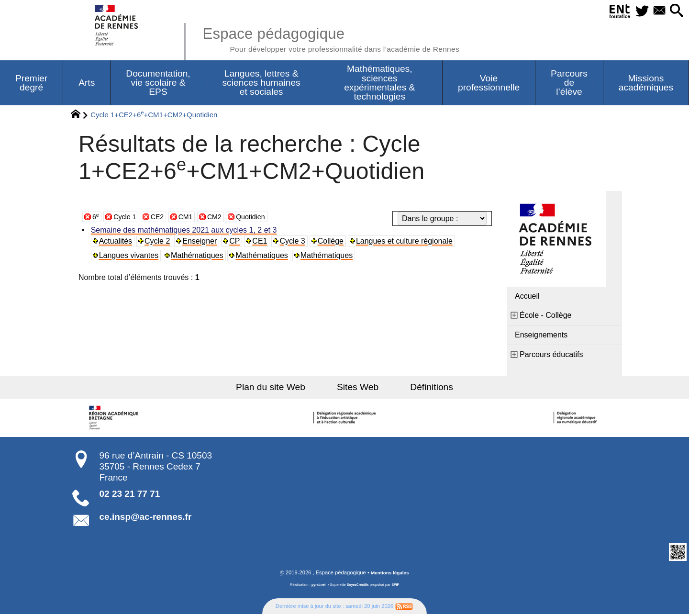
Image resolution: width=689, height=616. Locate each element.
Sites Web (358, 388)
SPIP (398, 587)
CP (236, 242)
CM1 (192, 218)
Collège (333, 242)
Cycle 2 (159, 242)
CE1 (262, 242)
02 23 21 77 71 (130, 495)
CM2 (223, 218)
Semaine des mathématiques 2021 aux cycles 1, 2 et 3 (185, 231)
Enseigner (201, 242)
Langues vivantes (130, 257)
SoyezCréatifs (358, 587)
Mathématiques (198, 257)
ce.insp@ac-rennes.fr (146, 518)
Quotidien (262, 218)
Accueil (527, 297)
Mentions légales (390, 574)
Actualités (117, 242)
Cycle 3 (294, 242)
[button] (675, 11)
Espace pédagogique (348, 38)
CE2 (162, 218)
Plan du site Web (282, 388)
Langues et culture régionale (407, 242)
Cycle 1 (127, 218)
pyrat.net (317, 587)
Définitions (421, 388)
